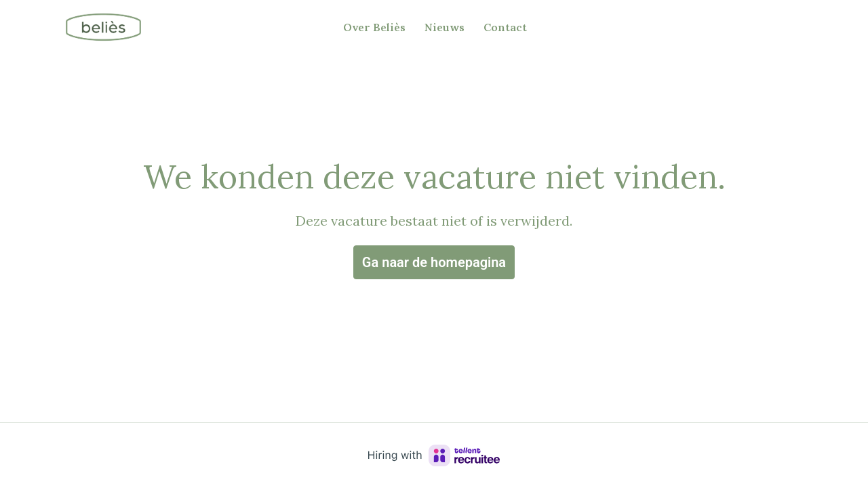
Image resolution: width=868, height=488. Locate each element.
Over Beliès (374, 27)
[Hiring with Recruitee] (434, 455)
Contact (505, 27)
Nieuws (445, 27)
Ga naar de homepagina (434, 262)
